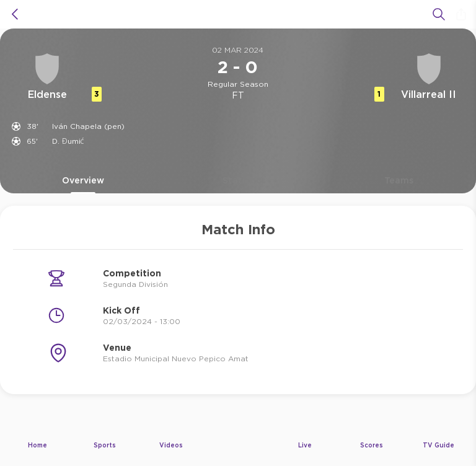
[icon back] (15, 14)
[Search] (439, 14)
